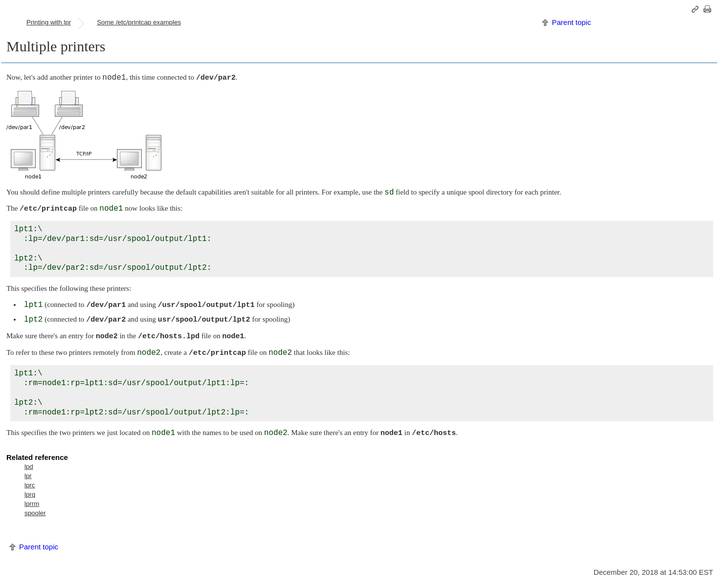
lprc (30, 485)
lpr (28, 476)
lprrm (32, 504)
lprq (30, 494)
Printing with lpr (49, 22)
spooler (35, 513)
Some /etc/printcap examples (139, 22)
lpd (29, 467)
